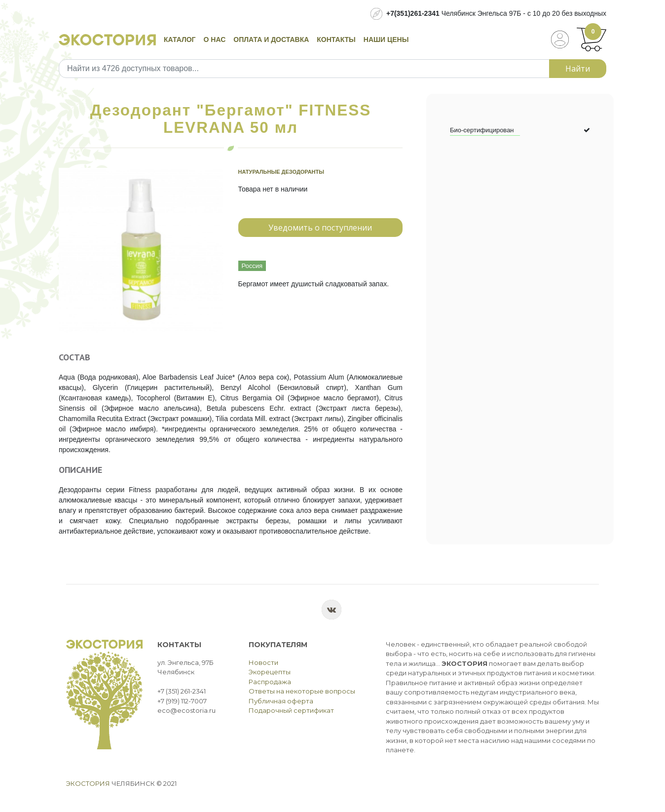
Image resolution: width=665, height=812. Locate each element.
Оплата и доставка (271, 39)
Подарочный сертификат (291, 710)
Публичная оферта (281, 701)
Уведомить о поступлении (320, 228)
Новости (263, 662)
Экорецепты (270, 672)
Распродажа (270, 682)
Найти (578, 69)
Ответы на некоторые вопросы (302, 691)
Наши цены (386, 39)
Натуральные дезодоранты (281, 172)
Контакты (336, 39)
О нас (215, 39)
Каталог (180, 39)
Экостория (88, 783)
